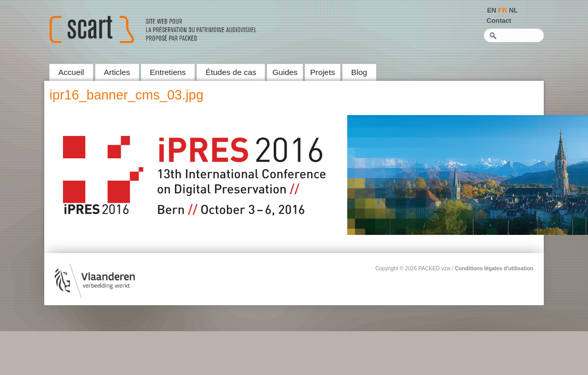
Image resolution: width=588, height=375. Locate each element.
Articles (117, 72)
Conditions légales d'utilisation (494, 268)
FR (502, 10)
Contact (499, 21)
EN (492, 10)
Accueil (71, 72)
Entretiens (168, 72)
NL (513, 10)
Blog (359, 72)
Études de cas (231, 72)
